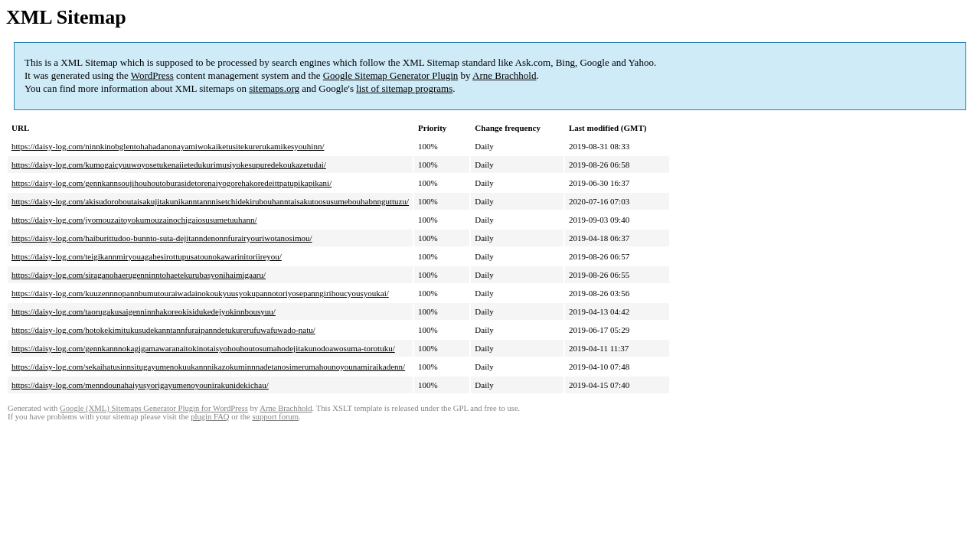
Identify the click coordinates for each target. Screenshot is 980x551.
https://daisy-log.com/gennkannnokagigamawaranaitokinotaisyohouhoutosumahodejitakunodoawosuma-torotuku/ (203, 348)
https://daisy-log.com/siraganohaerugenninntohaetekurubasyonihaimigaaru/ (139, 275)
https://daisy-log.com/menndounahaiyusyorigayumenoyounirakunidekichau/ (140, 385)
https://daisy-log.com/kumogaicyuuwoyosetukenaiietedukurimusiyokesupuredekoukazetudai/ (169, 165)
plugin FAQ (210, 417)
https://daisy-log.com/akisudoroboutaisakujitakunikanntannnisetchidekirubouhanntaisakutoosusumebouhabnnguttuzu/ (210, 201)
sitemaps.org (274, 88)
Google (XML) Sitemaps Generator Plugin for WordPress (154, 408)
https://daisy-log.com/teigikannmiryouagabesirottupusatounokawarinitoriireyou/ (147, 256)
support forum (275, 417)
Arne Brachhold (504, 75)
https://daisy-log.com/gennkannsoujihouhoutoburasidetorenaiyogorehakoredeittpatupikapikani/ (171, 183)
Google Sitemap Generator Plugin (391, 75)
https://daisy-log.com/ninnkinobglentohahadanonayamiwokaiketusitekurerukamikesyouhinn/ (168, 146)
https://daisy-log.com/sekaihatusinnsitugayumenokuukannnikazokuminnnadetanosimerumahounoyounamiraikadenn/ (208, 367)
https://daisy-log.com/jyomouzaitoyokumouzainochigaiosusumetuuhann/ (134, 220)
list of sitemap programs (404, 88)
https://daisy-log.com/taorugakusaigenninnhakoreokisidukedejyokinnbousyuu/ (144, 311)
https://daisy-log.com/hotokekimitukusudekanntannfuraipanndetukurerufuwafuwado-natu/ (163, 330)
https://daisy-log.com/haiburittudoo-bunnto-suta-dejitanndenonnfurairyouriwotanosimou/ (162, 238)
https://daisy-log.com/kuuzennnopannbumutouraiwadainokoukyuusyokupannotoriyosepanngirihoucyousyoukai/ (200, 293)
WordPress (152, 75)
